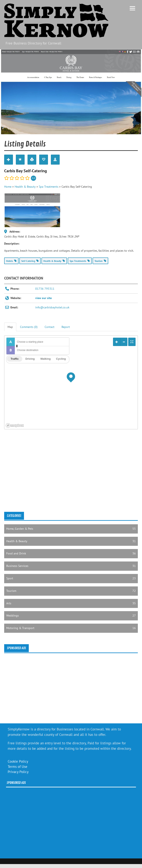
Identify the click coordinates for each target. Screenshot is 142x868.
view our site (43, 298)
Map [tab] (10, 327)
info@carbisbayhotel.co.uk (52, 307)
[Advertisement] (66, 475)
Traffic (15, 359)
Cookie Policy (18, 761)
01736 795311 (45, 289)
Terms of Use (18, 767)
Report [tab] (66, 327)
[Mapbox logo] (15, 425)
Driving (30, 359)
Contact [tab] (50, 327)
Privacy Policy (18, 772)
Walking (45, 359)
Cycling (61, 359)
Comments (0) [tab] (29, 327)
